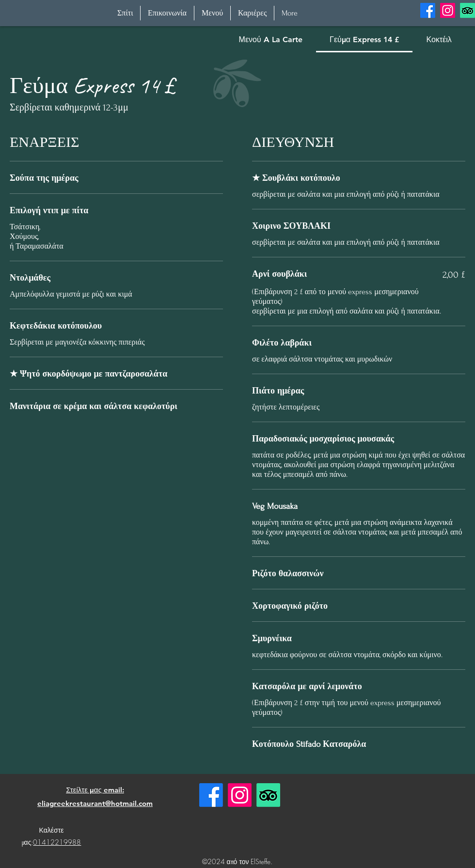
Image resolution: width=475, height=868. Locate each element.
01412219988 (57, 842)
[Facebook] (211, 795)
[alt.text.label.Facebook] (428, 10)
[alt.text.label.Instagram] (448, 10)
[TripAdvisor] (467, 10)
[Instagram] (240, 795)
